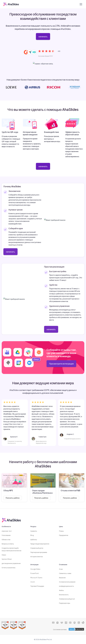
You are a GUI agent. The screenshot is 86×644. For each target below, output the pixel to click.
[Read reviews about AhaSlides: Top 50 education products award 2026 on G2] (22, 625)
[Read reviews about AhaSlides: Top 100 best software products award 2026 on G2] (14, 625)
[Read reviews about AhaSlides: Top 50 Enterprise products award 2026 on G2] (5, 625)
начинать (43, 36)
